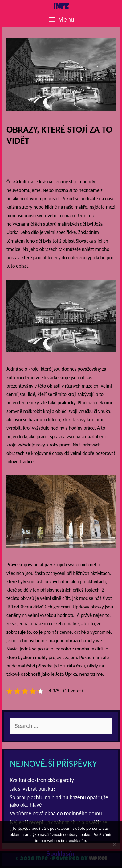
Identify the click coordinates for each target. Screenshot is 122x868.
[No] (114, 844)
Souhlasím (61, 854)
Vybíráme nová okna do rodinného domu (56, 813)
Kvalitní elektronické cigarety (42, 780)
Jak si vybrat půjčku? (33, 789)
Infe (61, 7)
